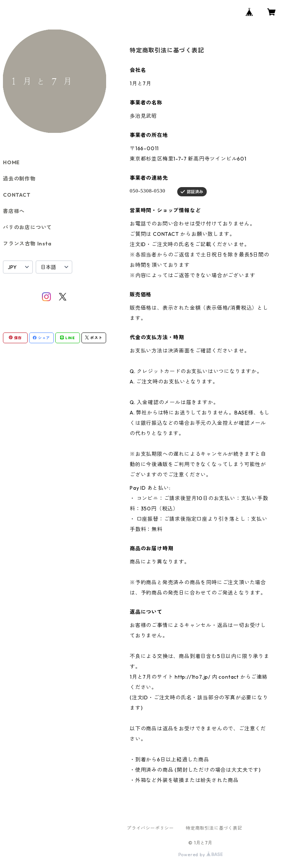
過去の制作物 (19, 179)
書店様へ (14, 211)
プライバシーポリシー (150, 828)
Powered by (201, 855)
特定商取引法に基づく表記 (214, 828)
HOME (11, 162)
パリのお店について (27, 227)
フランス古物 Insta (27, 244)
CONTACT (17, 195)
